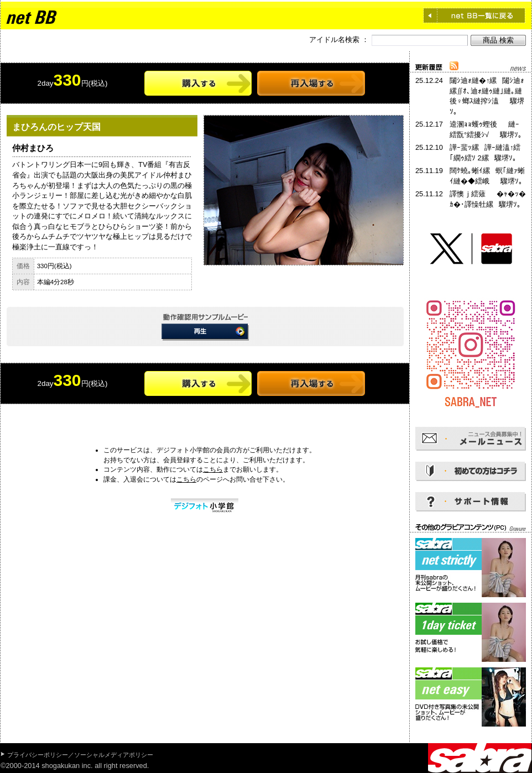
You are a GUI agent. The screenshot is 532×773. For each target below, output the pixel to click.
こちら (213, 469)
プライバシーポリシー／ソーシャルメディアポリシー (80, 755)
